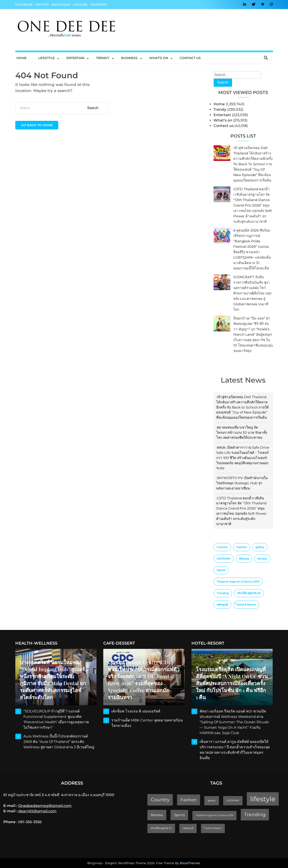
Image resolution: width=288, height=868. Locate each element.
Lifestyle (46, 58)
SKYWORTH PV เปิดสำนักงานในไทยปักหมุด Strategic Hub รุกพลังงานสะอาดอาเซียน (242, 483)
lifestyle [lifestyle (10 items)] (244, 559)
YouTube (80, 5)
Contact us (190, 58)
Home (21, 58)
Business (129, 58)
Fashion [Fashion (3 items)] (242, 547)
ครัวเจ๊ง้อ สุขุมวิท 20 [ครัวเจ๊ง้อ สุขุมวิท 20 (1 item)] (249, 593)
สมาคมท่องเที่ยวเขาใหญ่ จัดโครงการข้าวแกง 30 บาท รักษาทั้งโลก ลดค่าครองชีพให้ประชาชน (242, 433)
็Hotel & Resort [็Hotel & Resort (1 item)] (246, 605)
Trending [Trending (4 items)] (223, 593)
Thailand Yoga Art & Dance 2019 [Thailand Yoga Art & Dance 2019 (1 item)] (238, 582)
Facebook (24, 5)
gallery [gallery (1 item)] (260, 547)
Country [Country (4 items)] (222, 547)
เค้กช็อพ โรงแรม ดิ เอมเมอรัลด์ (136, 711)
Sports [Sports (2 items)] (221, 570)
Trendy (103, 58)
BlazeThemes (190, 863)
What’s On (159, 58)
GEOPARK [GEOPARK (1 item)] (224, 559)
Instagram (61, 5)
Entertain (75, 58)
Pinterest (99, 5)
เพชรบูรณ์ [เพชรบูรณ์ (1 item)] (222, 605)
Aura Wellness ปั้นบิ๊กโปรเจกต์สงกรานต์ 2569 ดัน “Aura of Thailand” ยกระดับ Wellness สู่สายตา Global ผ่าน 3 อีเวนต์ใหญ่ (59, 742)
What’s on (223, 120)
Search (223, 82)
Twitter (42, 5)
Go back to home (37, 125)
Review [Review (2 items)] (262, 559)
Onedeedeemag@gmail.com (45, 806)
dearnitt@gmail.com (37, 811)
